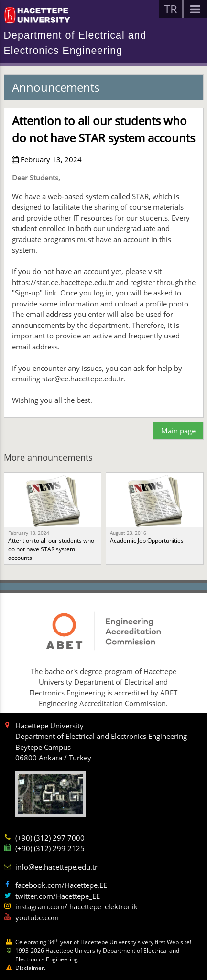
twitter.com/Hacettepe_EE (58, 896)
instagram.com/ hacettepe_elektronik (76, 906)
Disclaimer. (30, 968)
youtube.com (37, 917)
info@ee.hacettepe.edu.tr (56, 867)
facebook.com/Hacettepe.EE (61, 885)
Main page (178, 431)
